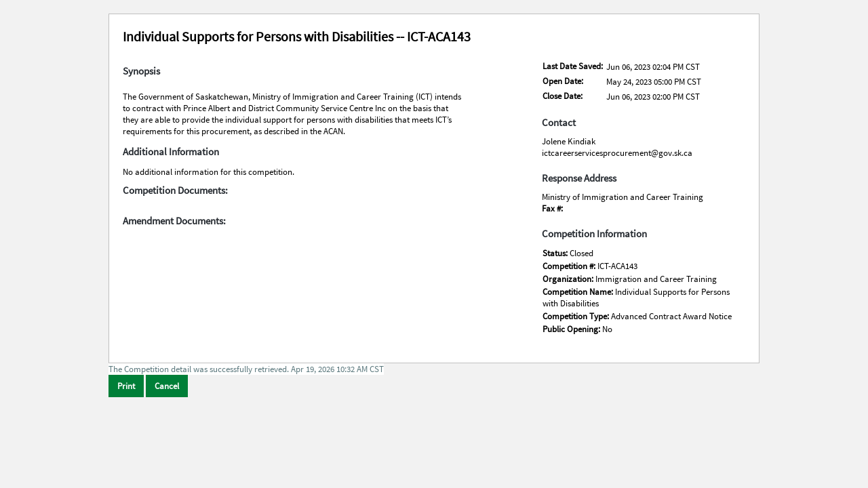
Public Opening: (572, 329)
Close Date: (563, 96)
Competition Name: (579, 292)
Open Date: (563, 81)
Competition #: (570, 266)
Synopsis (141, 71)
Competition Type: (577, 316)
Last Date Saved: (573, 66)
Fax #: (552, 208)
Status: (556, 253)
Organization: (569, 279)
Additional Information (171, 152)
